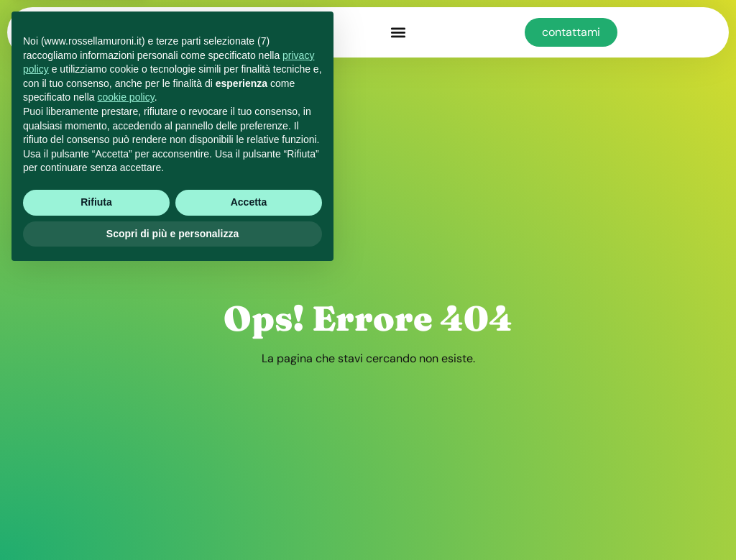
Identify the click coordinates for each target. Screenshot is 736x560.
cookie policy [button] (126, 385)
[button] (398, 33)
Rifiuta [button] (96, 490)
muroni (195, 32)
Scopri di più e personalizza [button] (172, 520)
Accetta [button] (249, 490)
